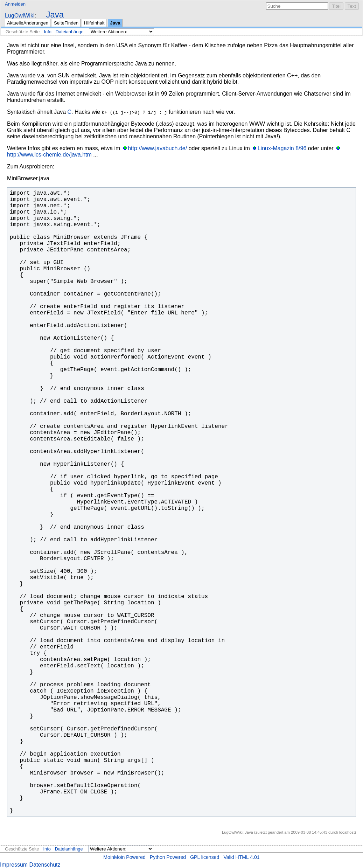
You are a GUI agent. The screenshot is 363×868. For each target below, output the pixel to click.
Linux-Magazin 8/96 (282, 148)
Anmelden (15, 4)
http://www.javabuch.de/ (157, 148)
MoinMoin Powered (124, 857)
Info (47, 32)
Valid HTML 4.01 (241, 857)
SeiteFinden (66, 23)
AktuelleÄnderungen (28, 23)
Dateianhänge (70, 32)
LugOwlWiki (20, 16)
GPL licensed (205, 857)
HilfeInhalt (94, 23)
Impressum (14, 865)
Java (55, 15)
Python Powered (168, 857)
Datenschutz (45, 865)
